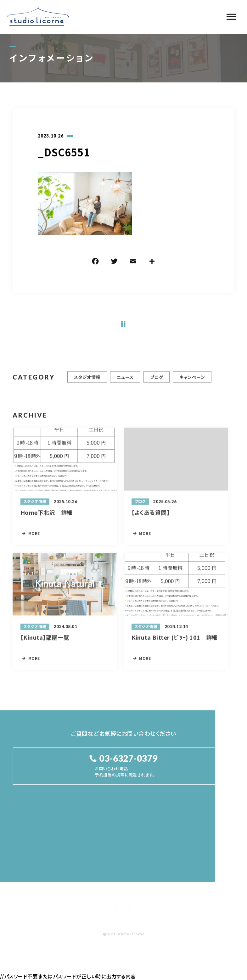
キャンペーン (192, 380)
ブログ (157, 380)
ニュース (125, 380)
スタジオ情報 (87, 380)
